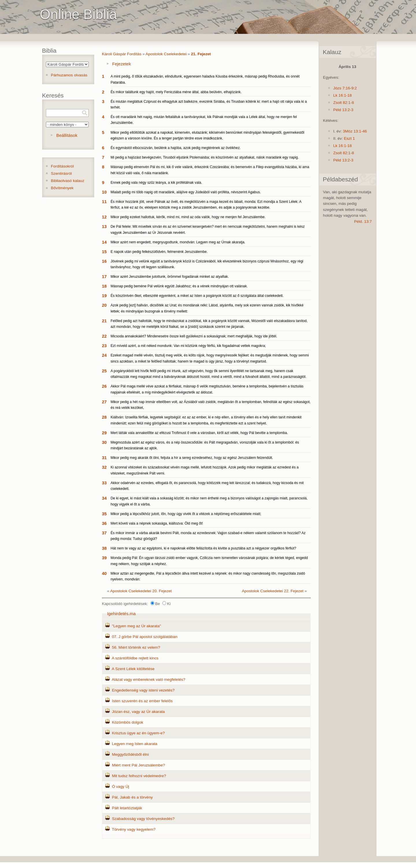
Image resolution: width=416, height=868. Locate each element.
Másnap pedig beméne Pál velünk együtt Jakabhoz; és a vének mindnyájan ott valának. (179, 286)
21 (104, 321)
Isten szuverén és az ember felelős (142, 701)
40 (104, 573)
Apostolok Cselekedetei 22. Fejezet (273, 591)
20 (104, 305)
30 (104, 442)
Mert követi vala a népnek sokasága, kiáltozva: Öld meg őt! (157, 523)
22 (104, 336)
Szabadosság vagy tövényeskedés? (143, 819)
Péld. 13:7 (363, 221)
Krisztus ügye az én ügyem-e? (138, 733)
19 (104, 296)
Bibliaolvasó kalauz (68, 181)
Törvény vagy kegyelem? (134, 829)
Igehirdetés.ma (121, 614)
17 (104, 276)
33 (104, 483)
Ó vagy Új (120, 787)
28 (104, 417)
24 (104, 355)
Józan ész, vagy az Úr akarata (138, 712)
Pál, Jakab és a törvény (132, 797)
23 (104, 346)
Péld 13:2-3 (343, 110)
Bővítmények (62, 188)
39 (104, 558)
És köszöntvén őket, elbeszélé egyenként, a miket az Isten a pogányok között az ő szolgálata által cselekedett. (197, 296)
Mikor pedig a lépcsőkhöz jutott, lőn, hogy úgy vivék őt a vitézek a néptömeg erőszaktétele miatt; (186, 514)
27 (104, 402)
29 (104, 433)
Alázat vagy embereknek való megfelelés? (149, 679)
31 (104, 458)
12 (104, 217)
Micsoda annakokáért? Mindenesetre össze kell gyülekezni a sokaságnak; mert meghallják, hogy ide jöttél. (194, 336)
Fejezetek (121, 64)
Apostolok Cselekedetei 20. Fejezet (141, 591)
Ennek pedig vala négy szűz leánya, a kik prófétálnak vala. (156, 183)
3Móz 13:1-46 (355, 131)
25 (104, 371)
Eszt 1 (349, 138)
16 (104, 261)
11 (104, 202)
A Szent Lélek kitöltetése (133, 669)
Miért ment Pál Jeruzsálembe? (138, 765)
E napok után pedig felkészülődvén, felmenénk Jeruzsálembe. (159, 252)
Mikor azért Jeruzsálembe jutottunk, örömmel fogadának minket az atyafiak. (170, 277)
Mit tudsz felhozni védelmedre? (139, 776)
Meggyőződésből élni (130, 754)
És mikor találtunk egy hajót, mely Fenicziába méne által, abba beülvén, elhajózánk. (176, 92)
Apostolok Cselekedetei (166, 54)
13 (104, 226)
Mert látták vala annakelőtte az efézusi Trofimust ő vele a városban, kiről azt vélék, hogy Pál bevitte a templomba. (199, 433)
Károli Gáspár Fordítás (122, 54)
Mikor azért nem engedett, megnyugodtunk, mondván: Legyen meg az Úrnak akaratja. (178, 242)
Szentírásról (61, 173)
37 (104, 533)
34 (104, 498)
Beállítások (67, 135)
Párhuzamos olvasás (69, 75)
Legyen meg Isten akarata (134, 744)
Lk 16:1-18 (342, 95)
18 (104, 286)
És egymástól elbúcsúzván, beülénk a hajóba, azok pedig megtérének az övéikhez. (176, 148)
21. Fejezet (201, 54)
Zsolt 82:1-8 (343, 103)
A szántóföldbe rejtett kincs (135, 658)
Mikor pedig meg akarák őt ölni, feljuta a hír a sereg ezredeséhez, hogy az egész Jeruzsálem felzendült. (192, 458)
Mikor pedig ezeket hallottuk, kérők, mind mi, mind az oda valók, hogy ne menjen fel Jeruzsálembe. (188, 217)
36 (104, 523)
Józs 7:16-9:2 (345, 88)
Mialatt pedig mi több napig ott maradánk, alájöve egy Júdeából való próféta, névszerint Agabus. (186, 192)
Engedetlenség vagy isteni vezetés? (143, 690)
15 (104, 252)
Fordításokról (62, 166)
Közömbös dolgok (127, 722)
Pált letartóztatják (127, 808)
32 (104, 467)
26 (104, 386)
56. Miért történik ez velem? (136, 647)
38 (104, 548)
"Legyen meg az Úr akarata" (136, 626)
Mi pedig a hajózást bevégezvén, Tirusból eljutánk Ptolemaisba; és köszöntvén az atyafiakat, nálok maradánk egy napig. (205, 157)
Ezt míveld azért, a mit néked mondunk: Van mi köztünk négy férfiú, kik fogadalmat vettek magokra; (188, 346)
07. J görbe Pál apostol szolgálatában (145, 637)
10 (104, 192)
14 (104, 242)
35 (104, 514)
